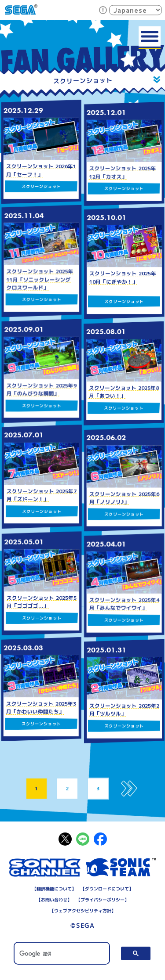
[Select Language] (136, 10)
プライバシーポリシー (102, 900)
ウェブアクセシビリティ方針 (82, 911)
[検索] (62, 954)
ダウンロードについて (106, 889)
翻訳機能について (54, 889)
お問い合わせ (54, 900)
